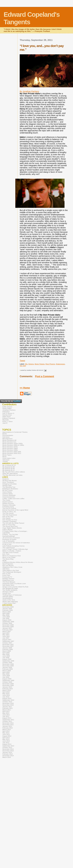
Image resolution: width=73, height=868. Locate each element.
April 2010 (6, 692)
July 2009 (6, 677)
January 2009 (7, 667)
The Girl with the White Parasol (13, 523)
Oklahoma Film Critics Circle (12, 567)
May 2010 (6, 694)
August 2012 (7, 736)
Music (5, 457)
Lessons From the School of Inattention (16, 543)
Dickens (31, 364)
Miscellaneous (7, 439)
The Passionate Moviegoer (12, 572)
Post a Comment (44, 376)
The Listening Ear (9, 548)
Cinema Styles (8, 494)
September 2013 (8, 746)
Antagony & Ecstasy (10, 484)
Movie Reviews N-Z (9, 442)
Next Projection (8, 564)
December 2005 (8, 607)
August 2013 (7, 744)
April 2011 (6, 712)
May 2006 (6, 615)
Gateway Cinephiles (9, 521)
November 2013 (8, 749)
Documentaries (8, 435)
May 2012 (6, 733)
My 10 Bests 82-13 (9, 465)
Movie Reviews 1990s (10, 450)
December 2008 (8, 666)
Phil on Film (7, 574)
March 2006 (7, 612)
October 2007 (7, 643)
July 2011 (6, 716)
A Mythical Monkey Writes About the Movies (18, 562)
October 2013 (7, 747)
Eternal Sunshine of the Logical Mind (15, 510)
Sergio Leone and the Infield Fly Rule (15, 587)
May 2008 (6, 654)
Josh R (5, 423)
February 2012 (8, 728)
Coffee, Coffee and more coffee (13, 499)
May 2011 (6, 713)
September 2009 (8, 680)
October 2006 (7, 623)
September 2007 (8, 641)
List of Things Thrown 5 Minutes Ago (15, 549)
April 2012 (6, 731)
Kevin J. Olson (8, 421)
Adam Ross (7, 417)
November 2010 (8, 703)
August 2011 (7, 718)
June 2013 (6, 741)
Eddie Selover (7, 407)
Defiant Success (8, 503)
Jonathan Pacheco (9, 410)
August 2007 (7, 640)
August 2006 (7, 620)
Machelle (6, 420)
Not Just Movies (8, 566)
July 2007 (6, 638)
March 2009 (7, 671)
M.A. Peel (6, 554)
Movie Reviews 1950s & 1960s (13, 445)
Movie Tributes (40, 364)
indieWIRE (6, 533)
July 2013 (6, 743)
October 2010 (7, 702)
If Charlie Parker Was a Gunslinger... (15, 531)
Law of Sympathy (8, 541)
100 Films (6, 569)
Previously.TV (7, 577)
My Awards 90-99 (9, 469)
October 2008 (7, 663)
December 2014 (8, 756)
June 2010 (6, 695)
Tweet (22, 361)
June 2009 (6, 676)
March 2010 (7, 690)
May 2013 (6, 739)
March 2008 (7, 651)
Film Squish (7, 518)
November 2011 (8, 723)
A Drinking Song (8, 507)
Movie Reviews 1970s (10, 447)
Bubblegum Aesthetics (10, 489)
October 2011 (7, 721)
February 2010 (8, 689)
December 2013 (8, 751)
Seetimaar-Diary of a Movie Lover (14, 584)
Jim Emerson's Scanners (11, 538)
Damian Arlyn (7, 415)
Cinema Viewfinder (9, 495)
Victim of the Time (9, 600)
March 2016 (7, 757)
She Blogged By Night (10, 588)
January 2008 (7, 648)
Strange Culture (8, 592)
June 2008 (6, 656)
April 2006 (6, 613)
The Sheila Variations (10, 590)
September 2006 (8, 622)
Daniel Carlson (8, 502)
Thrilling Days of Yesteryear (12, 595)
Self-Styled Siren (8, 585)
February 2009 (8, 669)
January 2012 (7, 726)
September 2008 (8, 661)
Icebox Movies (8, 530)
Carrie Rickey (7, 492)
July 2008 (6, 658)
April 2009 (6, 672)
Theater (5, 462)
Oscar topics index (9, 458)
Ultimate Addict (8, 597)
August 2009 (7, 679)
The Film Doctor (8, 513)
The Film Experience (10, 515)
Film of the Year (8, 517)
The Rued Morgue (9, 582)
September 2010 (8, 700)
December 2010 (8, 705)
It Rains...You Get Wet (10, 534)
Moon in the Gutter (9, 557)
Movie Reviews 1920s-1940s (13, 444)
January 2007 (7, 628)
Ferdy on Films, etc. (9, 512)
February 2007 (8, 630)
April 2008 (6, 653)
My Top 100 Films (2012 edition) (14, 472)
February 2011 (8, 708)
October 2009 (7, 682)
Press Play (6, 575)
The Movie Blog (8, 559)
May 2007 (6, 635)
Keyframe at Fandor (9, 539)
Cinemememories (9, 497)
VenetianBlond (8, 598)
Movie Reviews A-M (9, 440)
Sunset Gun (7, 593)
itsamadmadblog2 (9, 536)
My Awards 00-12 (9, 470)
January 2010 (7, 687)
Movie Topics (7, 455)
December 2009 (8, 685)
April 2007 (6, 633)
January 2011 (7, 707)
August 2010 (7, 698)
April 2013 (6, 738)
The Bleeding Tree (9, 487)
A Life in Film (7, 544)
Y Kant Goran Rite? (9, 603)
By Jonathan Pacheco (29, 91)
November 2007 (8, 645)
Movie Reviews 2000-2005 (12, 452)
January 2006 (7, 609)
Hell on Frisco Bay (9, 525)
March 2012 (7, 730)
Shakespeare (60, 364)
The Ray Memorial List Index (13, 475)
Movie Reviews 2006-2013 (12, 453)
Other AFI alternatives (10, 473)
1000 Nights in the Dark (11, 570)
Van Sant (23, 366)
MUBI (4, 561)
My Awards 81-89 (9, 467)
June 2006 (6, 617)
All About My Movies (10, 481)
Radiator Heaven (8, 579)
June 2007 (6, 636)
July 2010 (6, 697)
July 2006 (6, 618)
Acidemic (6, 479)
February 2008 (8, 649)
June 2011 (6, 715)
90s (26, 364)
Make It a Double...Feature (12, 551)
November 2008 (8, 664)
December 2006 (8, 627)
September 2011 (8, 720)
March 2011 (7, 710)
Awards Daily (7, 485)
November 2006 (8, 625)
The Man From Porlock (10, 552)
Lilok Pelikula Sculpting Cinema (13, 546)
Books (5, 434)
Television (6, 460)
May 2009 (6, 674)
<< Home (25, 388)
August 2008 (7, 659)
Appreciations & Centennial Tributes (15, 432)
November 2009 (8, 684)
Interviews (6, 437)
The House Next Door (10, 526)
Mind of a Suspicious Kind (12, 556)
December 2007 (8, 646)
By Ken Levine (8, 490)
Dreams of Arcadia (9, 505)
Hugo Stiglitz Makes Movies (12, 528)
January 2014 (7, 752)
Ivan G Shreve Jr (8, 413)
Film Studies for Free (10, 520)
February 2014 (8, 754)
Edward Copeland (9, 418)
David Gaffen (7, 408)
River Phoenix (50, 364)
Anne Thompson (8, 482)
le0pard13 (6, 412)
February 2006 (8, 610)
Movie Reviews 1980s (10, 448)
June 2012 (6, 734)
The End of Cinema (9, 508)
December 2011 (8, 725)
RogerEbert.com (8, 580)
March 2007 (7, 631)
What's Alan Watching (10, 601)
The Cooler (6, 500)
